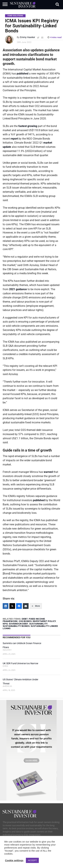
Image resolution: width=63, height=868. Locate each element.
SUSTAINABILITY (38, 624)
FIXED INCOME (37, 619)
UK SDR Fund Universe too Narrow (20, 663)
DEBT (25, 619)
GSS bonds (25, 621)
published (23, 74)
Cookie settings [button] (14, 860)
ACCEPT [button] (32, 860)
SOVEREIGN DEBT (18, 624)
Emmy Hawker (28, 37)
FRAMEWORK (10, 621)
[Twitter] (12, 606)
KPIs (5, 624)
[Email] (26, 606)
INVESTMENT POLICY (44, 621)
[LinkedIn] (6, 606)
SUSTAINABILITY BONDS (16, 626)
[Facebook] (19, 606)
